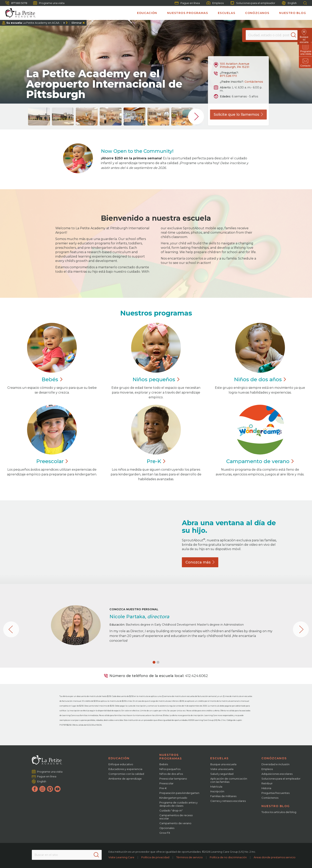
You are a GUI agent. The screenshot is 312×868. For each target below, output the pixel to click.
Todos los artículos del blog (279, 812)
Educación (147, 13)
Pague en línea (187, 3)
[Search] (295, 35)
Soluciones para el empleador (253, 3)
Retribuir (267, 783)
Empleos (215, 3)
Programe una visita (49, 3)
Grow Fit (165, 833)
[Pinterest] (50, 789)
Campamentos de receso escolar (176, 817)
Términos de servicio (190, 857)
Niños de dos (260, 379)
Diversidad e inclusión (275, 764)
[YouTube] (58, 789)
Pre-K (163, 788)
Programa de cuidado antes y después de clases (178, 804)
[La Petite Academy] (19, 13)
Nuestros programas (188, 13)
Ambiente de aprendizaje (125, 779)
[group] (39, 117)
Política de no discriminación (228, 857)
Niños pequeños (170, 769)
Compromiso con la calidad (126, 774)
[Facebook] (35, 789)
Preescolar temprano (173, 779)
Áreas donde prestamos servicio (275, 857)
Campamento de (260, 461)
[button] (154, 662)
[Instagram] (42, 789)
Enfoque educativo (121, 764)
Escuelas (227, 13)
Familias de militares (223, 796)
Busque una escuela (223, 764)
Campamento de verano (175, 823)
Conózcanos (257, 13)
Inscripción (217, 791)
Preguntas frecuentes (275, 793)
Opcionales (167, 828)
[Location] (271, 35)
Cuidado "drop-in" (171, 810)
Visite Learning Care (121, 857)
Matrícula (216, 787)
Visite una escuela (222, 769)
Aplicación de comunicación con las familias (229, 780)
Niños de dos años (171, 774)
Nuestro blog (293, 13)
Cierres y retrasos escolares (228, 801)
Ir (64, 23)
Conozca (200, 562)
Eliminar (77, 23)
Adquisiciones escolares (277, 774)
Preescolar (166, 783)
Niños (156, 379)
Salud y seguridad (222, 774)
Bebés (164, 764)
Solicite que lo (238, 115)
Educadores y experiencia (125, 769)
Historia (266, 788)
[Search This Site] (67, 855)
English (289, 3)
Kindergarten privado (173, 798)
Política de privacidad (155, 857)
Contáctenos (254, 82)
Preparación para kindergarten (179, 793)
